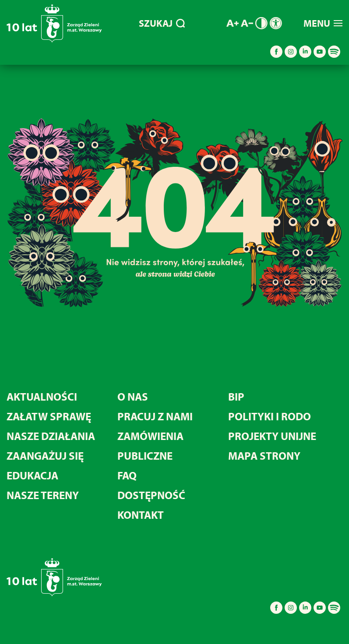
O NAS (133, 396)
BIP (236, 396)
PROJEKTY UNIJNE (272, 436)
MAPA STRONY (264, 456)
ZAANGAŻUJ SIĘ (45, 456)
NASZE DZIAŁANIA (51, 436)
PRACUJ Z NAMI (155, 416)
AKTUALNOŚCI (42, 396)
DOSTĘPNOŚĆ (151, 495)
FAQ (127, 475)
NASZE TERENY (43, 495)
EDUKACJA (32, 475)
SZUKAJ (162, 23)
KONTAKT (141, 515)
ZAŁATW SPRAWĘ (49, 416)
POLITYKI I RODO (270, 416)
